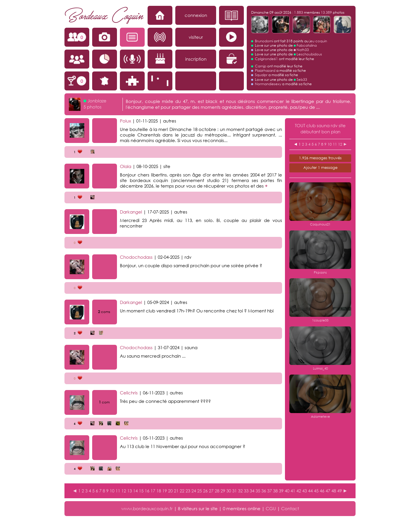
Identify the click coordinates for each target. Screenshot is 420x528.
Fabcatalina (307, 45)
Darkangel (131, 212)
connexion (196, 15)
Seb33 (302, 79)
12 (340, 144)
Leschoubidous (309, 54)
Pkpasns (320, 272)
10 (330, 144)
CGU (271, 508)
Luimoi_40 (320, 368)
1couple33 (320, 320)
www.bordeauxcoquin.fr (147, 508)
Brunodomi (264, 41)
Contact (290, 508)
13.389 (326, 12)
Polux (125, 121)
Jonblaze (97, 101)
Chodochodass (136, 257)
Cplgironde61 (266, 59)
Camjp (261, 66)
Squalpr (261, 75)
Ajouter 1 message (320, 168)
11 (335, 144)
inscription (196, 59)
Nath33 (303, 50)
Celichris (129, 393)
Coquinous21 (320, 224)
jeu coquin (318, 41)
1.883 (299, 12)
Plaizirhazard (265, 70)
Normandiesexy (268, 84)
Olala (126, 166)
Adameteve (320, 417)
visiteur (196, 37)
